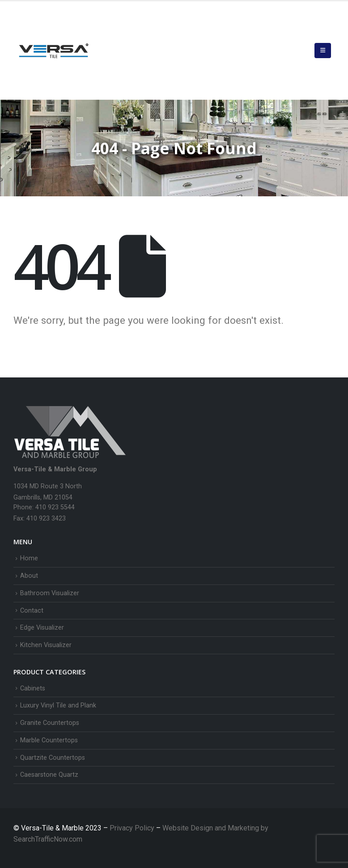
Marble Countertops (49, 740)
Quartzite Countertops (53, 758)
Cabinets (33, 688)
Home (29, 558)
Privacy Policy (133, 828)
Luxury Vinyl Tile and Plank (58, 705)
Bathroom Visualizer (50, 593)
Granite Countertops (50, 723)
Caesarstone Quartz (49, 775)
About (29, 576)
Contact (32, 611)
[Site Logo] (54, 51)
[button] (323, 51)
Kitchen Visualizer (46, 645)
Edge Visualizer (42, 628)
